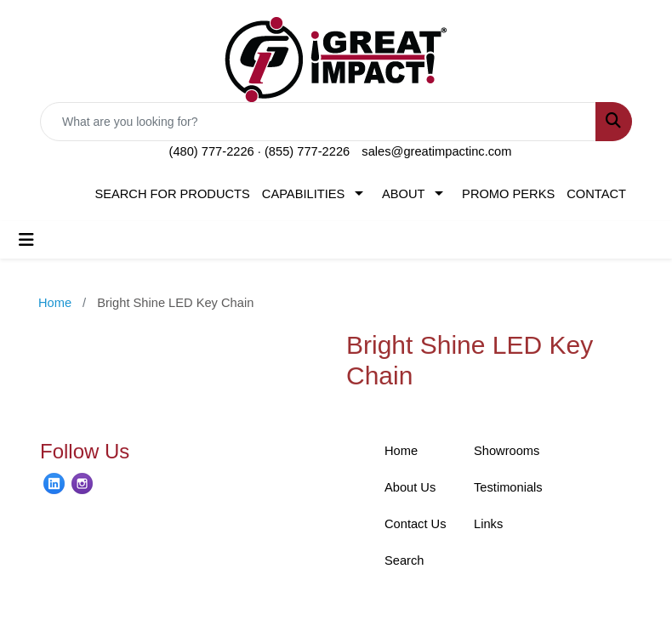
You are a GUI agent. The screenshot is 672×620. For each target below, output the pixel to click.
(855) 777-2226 (307, 151)
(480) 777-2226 (212, 151)
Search (404, 560)
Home (401, 451)
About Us (410, 487)
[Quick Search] (318, 122)
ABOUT (404, 194)
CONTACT (596, 194)
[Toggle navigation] (26, 240)
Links (488, 524)
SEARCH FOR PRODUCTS (172, 194)
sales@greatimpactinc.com (436, 151)
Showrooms (507, 451)
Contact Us (416, 524)
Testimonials (508, 487)
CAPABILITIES (303, 194)
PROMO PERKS (508, 194)
